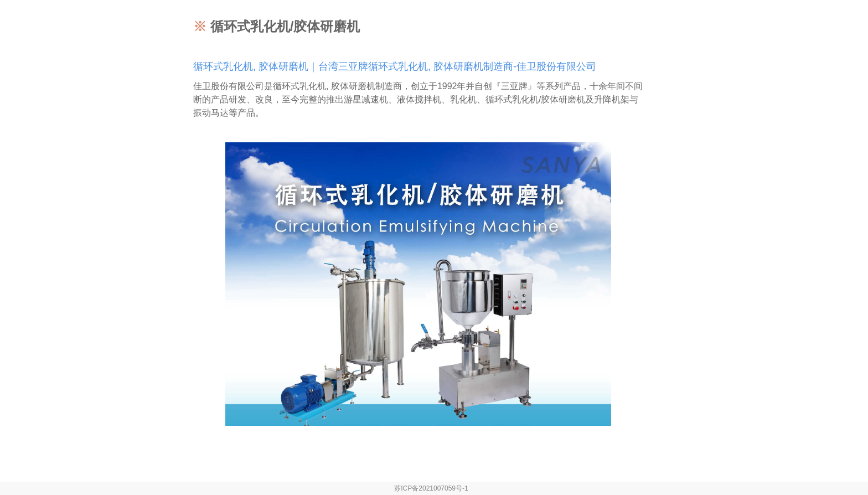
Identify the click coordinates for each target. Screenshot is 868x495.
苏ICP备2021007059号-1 (431, 488)
